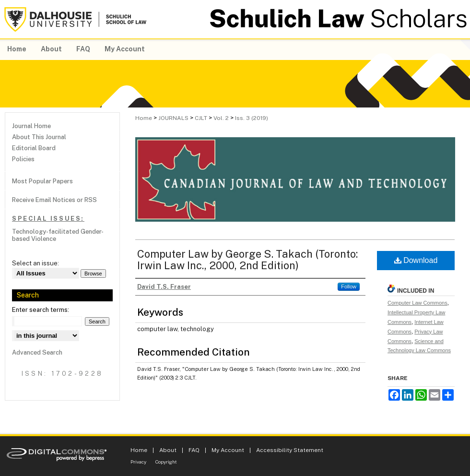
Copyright (166, 462)
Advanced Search (37, 352)
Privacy (138, 462)
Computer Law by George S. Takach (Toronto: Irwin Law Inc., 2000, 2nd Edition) (247, 260)
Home (144, 118)
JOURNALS (173, 118)
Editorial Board (34, 148)
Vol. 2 (221, 118)
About (168, 450)
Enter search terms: (41, 310)
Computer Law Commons (417, 303)
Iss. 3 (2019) (252, 118)
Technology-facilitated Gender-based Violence (58, 235)
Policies (23, 159)
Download (416, 260)
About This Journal (39, 137)
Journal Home (31, 126)
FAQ (194, 450)
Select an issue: (35, 263)
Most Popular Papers (42, 181)
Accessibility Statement (290, 450)
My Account (228, 450)
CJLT (201, 118)
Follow (349, 286)
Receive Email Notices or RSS (54, 200)
